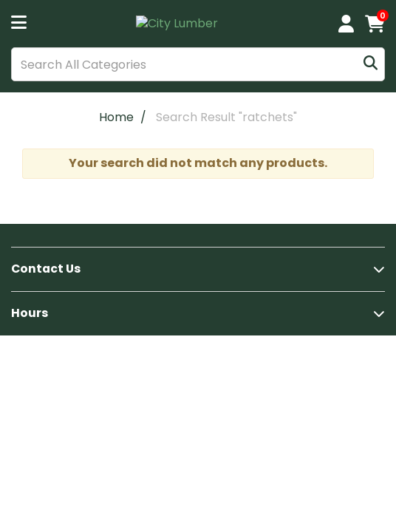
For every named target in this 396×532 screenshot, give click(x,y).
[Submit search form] (371, 65)
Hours (30, 313)
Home (116, 117)
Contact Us (46, 269)
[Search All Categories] (198, 64)
